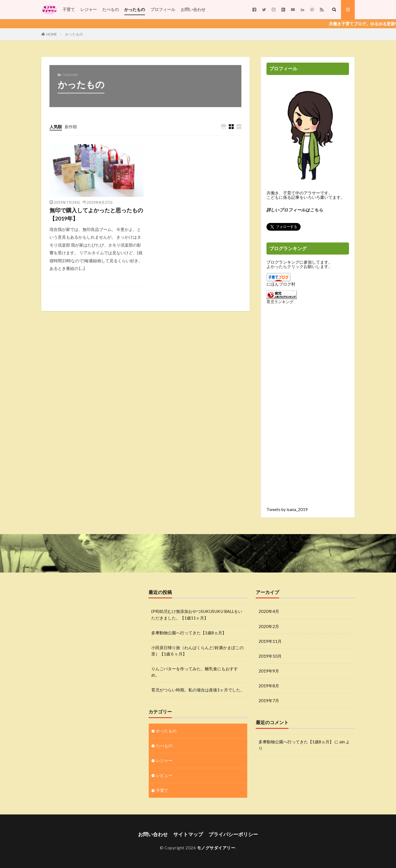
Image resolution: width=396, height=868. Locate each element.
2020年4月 (269, 611)
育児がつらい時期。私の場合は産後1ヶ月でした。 (198, 690)
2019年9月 (269, 671)
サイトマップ (188, 834)
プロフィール (163, 9)
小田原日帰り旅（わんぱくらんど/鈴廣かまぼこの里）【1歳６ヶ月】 (197, 651)
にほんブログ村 (281, 284)
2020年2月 (269, 626)
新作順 (71, 127)
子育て (69, 9)
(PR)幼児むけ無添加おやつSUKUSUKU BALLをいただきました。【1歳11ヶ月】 (197, 614)
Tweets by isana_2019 (287, 509)
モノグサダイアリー (216, 848)
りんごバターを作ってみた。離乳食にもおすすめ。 (195, 672)
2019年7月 (269, 700)
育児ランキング (280, 302)
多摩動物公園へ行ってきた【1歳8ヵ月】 (189, 633)
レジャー (89, 9)
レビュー (164, 775)
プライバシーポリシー (233, 834)
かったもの (135, 9)
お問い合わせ (193, 9)
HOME (52, 34)
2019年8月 (269, 686)
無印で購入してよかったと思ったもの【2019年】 (96, 214)
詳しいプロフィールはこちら (295, 210)
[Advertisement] (308, 410)
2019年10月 (270, 656)
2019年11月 (270, 641)
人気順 (56, 127)
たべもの (111, 9)
